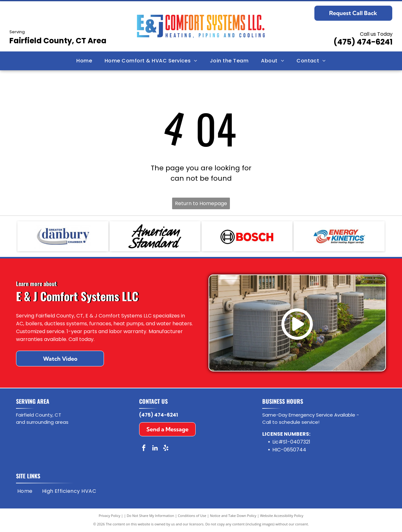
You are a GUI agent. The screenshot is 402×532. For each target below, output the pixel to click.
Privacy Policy (109, 516)
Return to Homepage (201, 203)
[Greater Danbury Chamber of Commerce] (63, 237)
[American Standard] (155, 237)
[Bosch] (247, 237)
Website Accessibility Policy (282, 516)
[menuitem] (84, 61)
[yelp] (166, 449)
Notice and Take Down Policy (233, 516)
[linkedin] (155, 449)
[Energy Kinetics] (339, 237)
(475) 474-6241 (363, 42)
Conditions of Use (192, 516)
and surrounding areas (42, 423)
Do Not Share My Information (151, 516)
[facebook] (144, 449)
